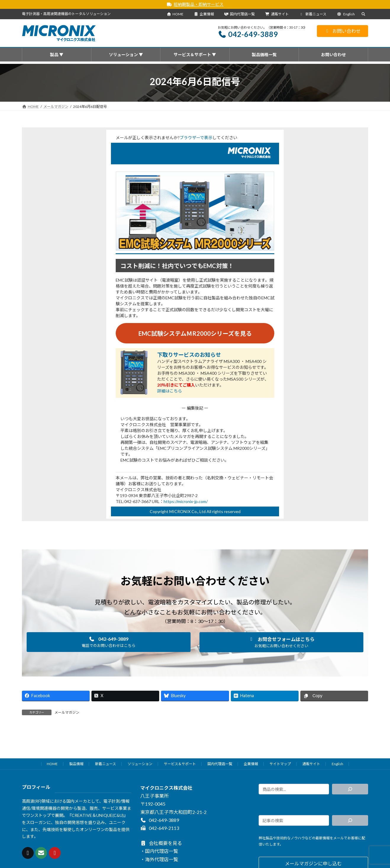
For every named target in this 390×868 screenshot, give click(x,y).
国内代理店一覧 (239, 14)
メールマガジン (67, 713)
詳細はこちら (170, 391)
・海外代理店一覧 (159, 859)
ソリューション (140, 764)
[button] (109, 642)
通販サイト (277, 14)
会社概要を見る (161, 843)
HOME (175, 14)
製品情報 (76, 764)
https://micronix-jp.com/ (186, 501)
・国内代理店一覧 (159, 851)
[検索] (350, 789)
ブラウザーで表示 (196, 138)
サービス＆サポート (180, 764)
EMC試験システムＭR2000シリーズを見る (195, 334)
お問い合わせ (343, 31)
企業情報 (204, 14)
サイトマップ (280, 764)
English (346, 14)
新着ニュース (313, 14)
